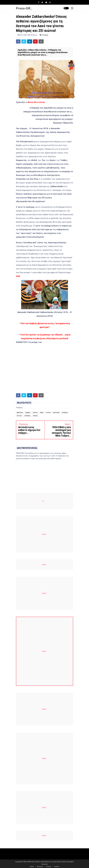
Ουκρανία (27, 416)
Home (32, 867)
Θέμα (42, 413)
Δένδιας (28, 413)
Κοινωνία (65, 413)
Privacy (49, 867)
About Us (40, 867)
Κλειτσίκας (56, 413)
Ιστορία (48, 413)
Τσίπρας (45, 35)
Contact (57, 867)
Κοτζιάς (19, 416)
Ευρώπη (35, 413)
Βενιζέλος (20, 413)
